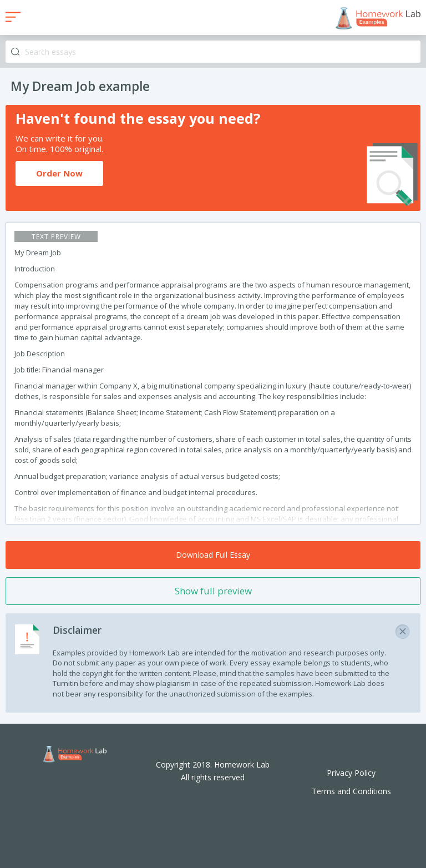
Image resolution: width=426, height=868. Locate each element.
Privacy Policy (351, 773)
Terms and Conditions (351, 791)
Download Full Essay (213, 555)
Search (15, 52)
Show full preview (213, 591)
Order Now (59, 173)
